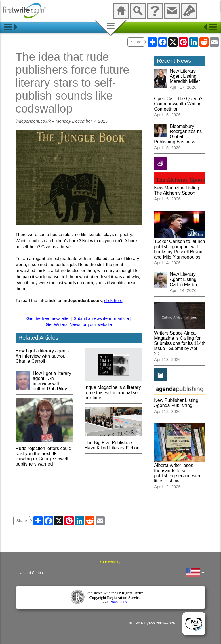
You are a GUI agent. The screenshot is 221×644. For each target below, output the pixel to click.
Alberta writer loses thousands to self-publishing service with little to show (180, 471)
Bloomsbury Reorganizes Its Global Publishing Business (178, 134)
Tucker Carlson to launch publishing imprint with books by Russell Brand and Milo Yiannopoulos (180, 247)
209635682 (119, 602)
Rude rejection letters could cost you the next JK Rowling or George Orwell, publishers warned (44, 454)
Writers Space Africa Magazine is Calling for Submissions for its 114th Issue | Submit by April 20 (180, 341)
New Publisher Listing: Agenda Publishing (180, 400)
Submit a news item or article (101, 318)
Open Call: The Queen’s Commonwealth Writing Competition (179, 104)
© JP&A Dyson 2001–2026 (152, 623)
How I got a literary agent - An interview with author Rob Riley (52, 381)
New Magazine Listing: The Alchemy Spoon (180, 188)
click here (113, 300)
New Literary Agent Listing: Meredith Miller (185, 76)
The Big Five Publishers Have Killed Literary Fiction (113, 443)
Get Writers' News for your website (79, 324)
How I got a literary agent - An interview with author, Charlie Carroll (43, 356)
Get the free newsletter (48, 318)
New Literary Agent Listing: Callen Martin (184, 279)
